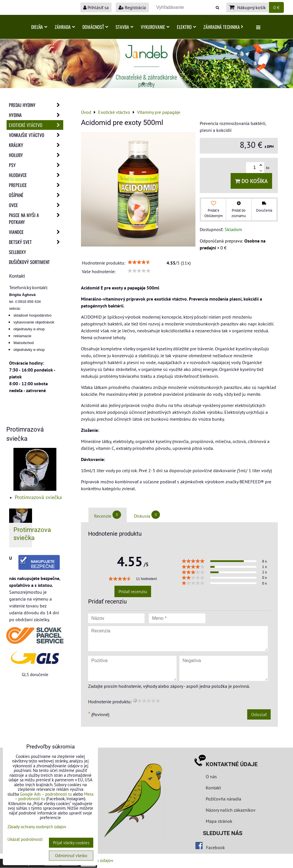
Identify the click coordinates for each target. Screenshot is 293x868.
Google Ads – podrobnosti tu (46, 794)
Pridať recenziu (133, 591)
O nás (211, 776)
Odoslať (259, 714)
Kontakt (213, 788)
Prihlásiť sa (96, 7)
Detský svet (36, 242)
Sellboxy (17, 252)
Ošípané (36, 195)
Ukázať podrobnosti (25, 840)
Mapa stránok (219, 821)
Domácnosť (95, 27)
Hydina (36, 115)
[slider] (139, 262)
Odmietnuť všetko (71, 856)
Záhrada (65, 27)
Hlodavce (36, 175)
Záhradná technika (223, 27)
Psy (36, 165)
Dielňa (39, 27)
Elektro (186, 27)
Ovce (36, 205)
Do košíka (251, 181)
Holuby (36, 155)
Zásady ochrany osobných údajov (37, 827)
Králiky (36, 145)
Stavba (124, 27)
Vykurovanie (155, 27)
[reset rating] (135, 700)
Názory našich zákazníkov (231, 810)
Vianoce (36, 232)
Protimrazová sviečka (38, 497)
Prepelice (36, 185)
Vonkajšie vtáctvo (36, 135)
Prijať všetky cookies (71, 843)
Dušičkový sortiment (29, 262)
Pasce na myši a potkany (36, 219)
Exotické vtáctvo (36, 125)
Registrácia (132, 7)
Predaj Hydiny (36, 105)
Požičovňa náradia (223, 799)
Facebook (215, 847)
